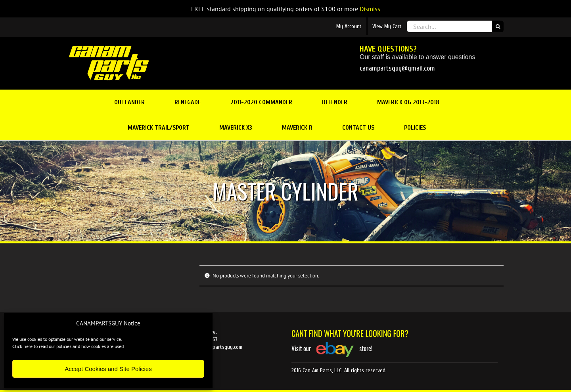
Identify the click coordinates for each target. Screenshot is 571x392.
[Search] (498, 26)
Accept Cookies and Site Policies (108, 369)
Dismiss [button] (370, 9)
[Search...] (449, 26)
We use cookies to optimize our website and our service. (67, 339)
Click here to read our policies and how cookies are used (68, 346)
